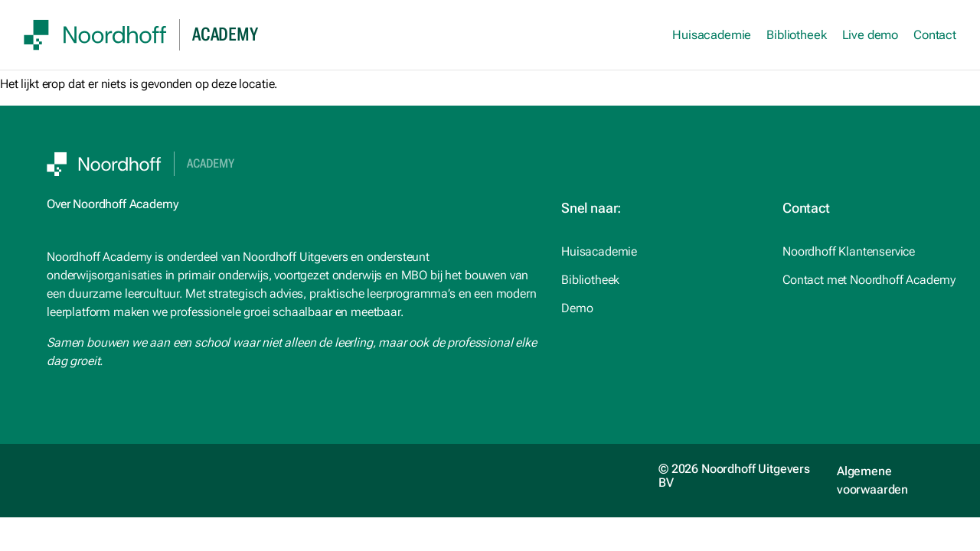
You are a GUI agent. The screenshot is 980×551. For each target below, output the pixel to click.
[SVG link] (95, 35)
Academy (211, 164)
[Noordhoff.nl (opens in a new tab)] (660, 280)
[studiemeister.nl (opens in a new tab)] (660, 252)
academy (225, 34)
